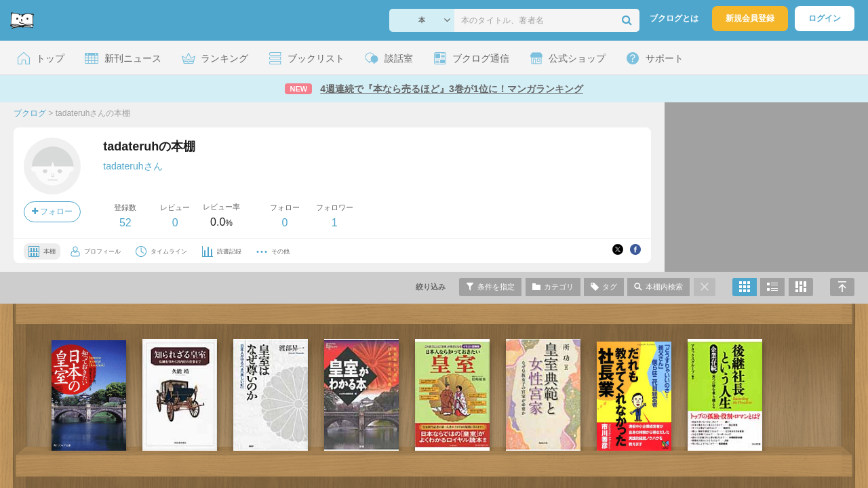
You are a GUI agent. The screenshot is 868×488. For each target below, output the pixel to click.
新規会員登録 (750, 18)
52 (125, 223)
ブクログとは (674, 18)
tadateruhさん (133, 166)
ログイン (825, 18)
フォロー (52, 211)
